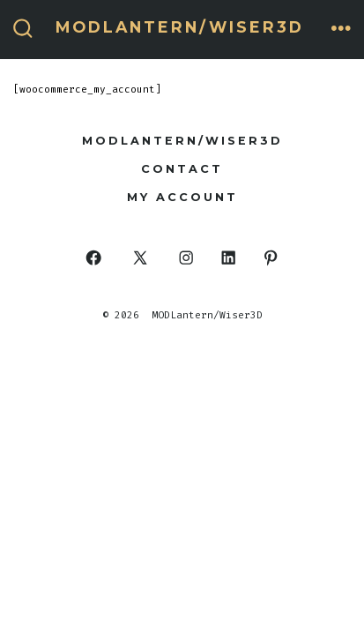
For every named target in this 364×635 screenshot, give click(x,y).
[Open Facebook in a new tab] (94, 258)
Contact (182, 169)
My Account (182, 197)
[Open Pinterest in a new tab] (270, 258)
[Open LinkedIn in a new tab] (229, 258)
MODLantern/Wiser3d (182, 141)
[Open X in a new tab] (140, 258)
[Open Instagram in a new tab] (186, 258)
